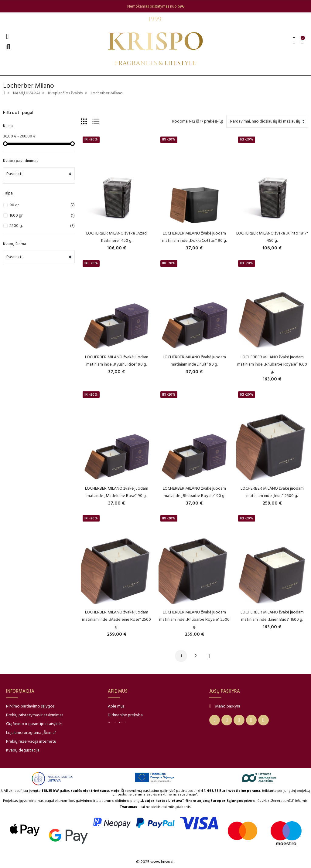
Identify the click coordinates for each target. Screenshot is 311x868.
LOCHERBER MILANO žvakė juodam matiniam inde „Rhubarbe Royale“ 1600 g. (272, 364)
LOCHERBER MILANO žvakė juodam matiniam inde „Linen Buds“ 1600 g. (272, 616)
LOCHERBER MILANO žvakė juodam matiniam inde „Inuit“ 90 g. (194, 361)
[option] (155, 6)
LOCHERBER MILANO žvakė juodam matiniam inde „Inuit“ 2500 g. (272, 492)
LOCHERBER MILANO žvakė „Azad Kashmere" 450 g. (116, 237)
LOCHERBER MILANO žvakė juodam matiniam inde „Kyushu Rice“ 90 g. (117, 361)
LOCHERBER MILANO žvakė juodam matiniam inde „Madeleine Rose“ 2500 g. (116, 619)
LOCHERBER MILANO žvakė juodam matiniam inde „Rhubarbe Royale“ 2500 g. (194, 619)
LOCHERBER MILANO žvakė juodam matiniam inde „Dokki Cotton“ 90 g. (194, 237)
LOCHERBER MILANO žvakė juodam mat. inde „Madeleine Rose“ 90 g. (117, 492)
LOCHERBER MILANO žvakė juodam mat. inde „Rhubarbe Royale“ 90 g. (194, 492)
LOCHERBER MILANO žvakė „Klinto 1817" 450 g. (272, 237)
